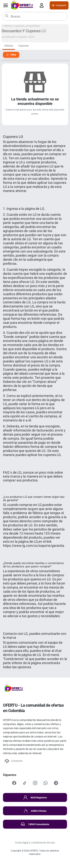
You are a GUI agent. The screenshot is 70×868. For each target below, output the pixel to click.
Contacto (14, 761)
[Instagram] (35, 783)
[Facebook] (14, 783)
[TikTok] (25, 783)
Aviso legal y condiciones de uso (35, 843)
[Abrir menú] (6, 5)
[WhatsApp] (46, 783)
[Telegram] (56, 783)
